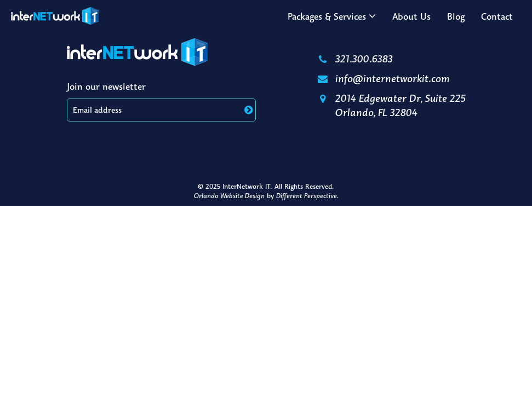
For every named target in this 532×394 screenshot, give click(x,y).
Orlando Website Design (229, 196)
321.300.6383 (354, 59)
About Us (411, 16)
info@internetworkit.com (383, 78)
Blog (456, 16)
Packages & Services (327, 16)
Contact (497, 16)
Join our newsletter (106, 86)
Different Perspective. (307, 196)
